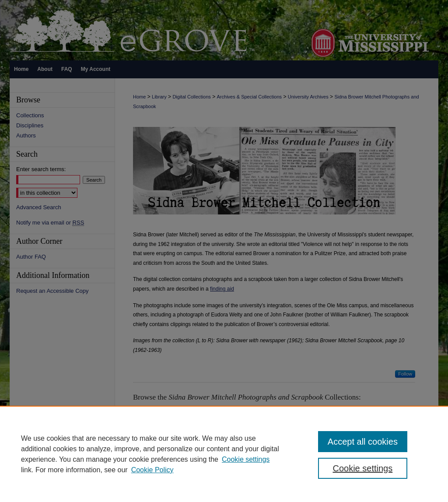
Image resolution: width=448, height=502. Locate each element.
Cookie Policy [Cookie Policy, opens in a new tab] (152, 470)
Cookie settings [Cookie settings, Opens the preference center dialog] (362, 468)
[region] (224, 454)
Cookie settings (246, 459)
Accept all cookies (363, 442)
